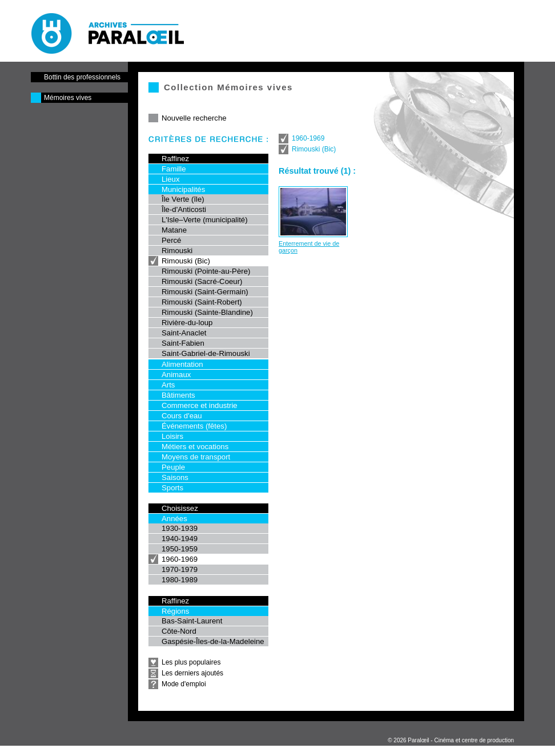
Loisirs (172, 436)
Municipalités (183, 189)
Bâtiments (178, 395)
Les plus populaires (191, 662)
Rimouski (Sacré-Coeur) (202, 281)
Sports (172, 488)
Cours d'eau (182, 416)
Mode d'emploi (184, 684)
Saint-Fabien (183, 343)
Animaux (176, 375)
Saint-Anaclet (184, 333)
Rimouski (177, 251)
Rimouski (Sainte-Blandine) (207, 312)
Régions (175, 611)
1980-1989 (180, 580)
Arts (168, 385)
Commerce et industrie (200, 405)
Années (174, 519)
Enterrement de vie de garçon (309, 247)
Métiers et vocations (195, 447)
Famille (174, 169)
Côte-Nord (179, 631)
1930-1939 (180, 528)
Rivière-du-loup (187, 323)
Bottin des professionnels (82, 77)
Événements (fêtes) (194, 426)
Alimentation (182, 364)
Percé (171, 240)
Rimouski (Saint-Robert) (202, 302)
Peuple (173, 467)
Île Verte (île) (183, 199)
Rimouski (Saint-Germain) (205, 292)
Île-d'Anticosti (184, 209)
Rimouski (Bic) (186, 261)
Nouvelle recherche (194, 118)
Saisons (175, 477)
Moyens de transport (196, 457)
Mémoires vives (68, 98)
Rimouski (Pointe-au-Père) (206, 271)
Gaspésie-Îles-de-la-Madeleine (213, 641)
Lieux (171, 179)
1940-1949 (180, 539)
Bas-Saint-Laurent (192, 621)
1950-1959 (180, 549)
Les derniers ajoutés (192, 673)
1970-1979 (180, 569)
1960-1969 (180, 559)
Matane (174, 230)
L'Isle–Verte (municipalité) (205, 220)
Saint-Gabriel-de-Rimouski (206, 353)
